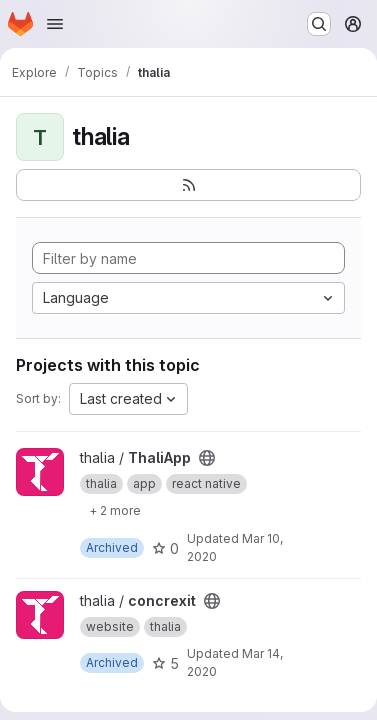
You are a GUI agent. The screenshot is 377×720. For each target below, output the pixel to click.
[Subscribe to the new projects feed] (188, 185)
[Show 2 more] (115, 510)
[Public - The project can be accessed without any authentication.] (207, 458)
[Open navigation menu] (55, 24)
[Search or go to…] (319, 24)
